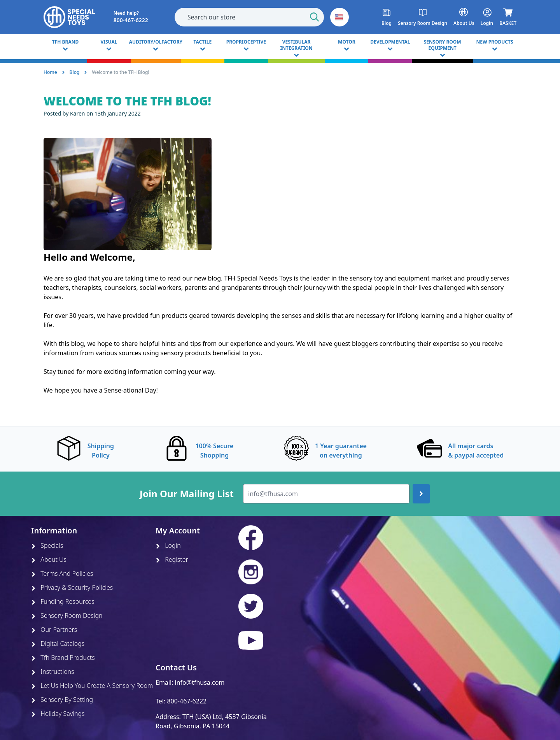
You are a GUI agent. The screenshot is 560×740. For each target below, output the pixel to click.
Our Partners (54, 630)
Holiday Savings (58, 714)
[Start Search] (315, 17)
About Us (49, 559)
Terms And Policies (62, 573)
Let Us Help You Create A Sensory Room (92, 686)
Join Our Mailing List (187, 494)
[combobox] (249, 17)
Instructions (53, 672)
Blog (75, 72)
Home (50, 72)
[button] (339, 17)
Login (168, 545)
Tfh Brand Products (63, 658)
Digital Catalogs (58, 644)
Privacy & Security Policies (72, 587)
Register (172, 559)
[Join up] (421, 494)
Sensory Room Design (67, 615)
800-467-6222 (187, 701)
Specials (47, 545)
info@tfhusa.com (200, 682)
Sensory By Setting (62, 700)
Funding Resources (63, 601)
